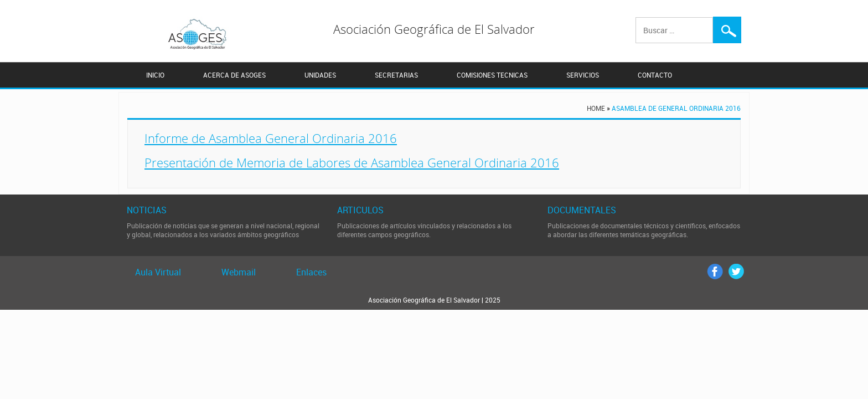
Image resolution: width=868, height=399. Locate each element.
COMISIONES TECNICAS (492, 75)
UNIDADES (320, 75)
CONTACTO (655, 75)
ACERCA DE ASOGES (234, 75)
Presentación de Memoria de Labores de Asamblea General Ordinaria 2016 (352, 162)
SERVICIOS (583, 75)
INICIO (155, 75)
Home (596, 108)
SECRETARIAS (396, 75)
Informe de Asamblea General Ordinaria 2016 (271, 138)
